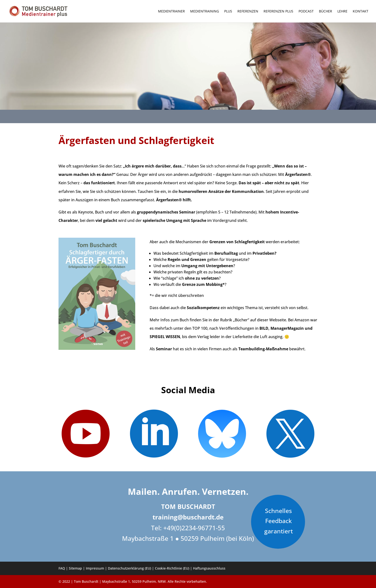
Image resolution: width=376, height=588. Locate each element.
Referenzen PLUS (278, 12)
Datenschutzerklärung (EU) (129, 568)
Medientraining (205, 12)
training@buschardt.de (188, 517)
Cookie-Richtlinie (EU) (172, 568)
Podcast (306, 12)
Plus (228, 12)
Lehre (342, 12)
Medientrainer (171, 12)
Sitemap (75, 568)
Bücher (326, 12)
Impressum (95, 568)
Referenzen (248, 12)
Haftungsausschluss (209, 568)
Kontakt (361, 12)
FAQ (62, 568)
